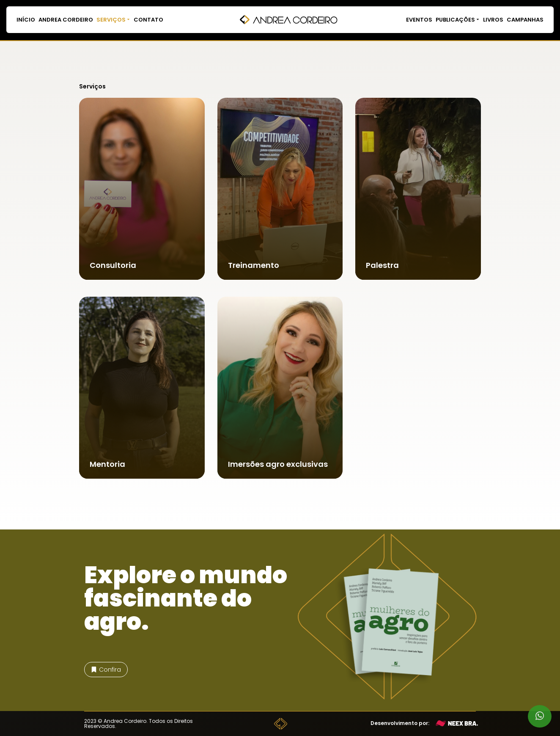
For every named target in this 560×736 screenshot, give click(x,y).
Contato (148, 20)
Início (26, 20)
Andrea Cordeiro (66, 20)
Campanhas (525, 20)
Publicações (458, 20)
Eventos (419, 20)
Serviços (113, 20)
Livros (493, 20)
